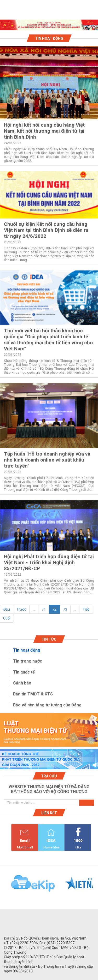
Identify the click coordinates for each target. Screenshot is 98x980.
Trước (21, 609)
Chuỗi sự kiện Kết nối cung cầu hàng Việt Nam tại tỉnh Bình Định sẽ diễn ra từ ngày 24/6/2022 (46, 230)
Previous (3, 886)
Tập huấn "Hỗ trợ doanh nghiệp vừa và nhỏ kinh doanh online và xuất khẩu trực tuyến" (47, 460)
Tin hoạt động (27, 650)
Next (95, 886)
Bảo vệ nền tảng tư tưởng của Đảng (47, 705)
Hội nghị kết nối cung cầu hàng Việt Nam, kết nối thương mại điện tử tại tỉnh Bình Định (44, 131)
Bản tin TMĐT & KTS (33, 694)
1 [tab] (49, 26)
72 (54, 609)
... (34, 609)
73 (65, 609)
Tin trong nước (28, 661)
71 (44, 609)
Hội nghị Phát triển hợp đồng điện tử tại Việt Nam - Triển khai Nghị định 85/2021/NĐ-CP (49, 562)
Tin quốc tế (24, 672)
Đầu (7, 609)
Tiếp (86, 609)
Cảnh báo (22, 683)
